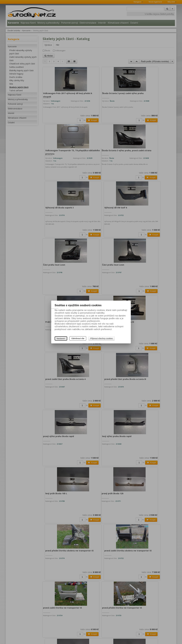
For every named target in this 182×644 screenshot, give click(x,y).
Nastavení (61, 338)
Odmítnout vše (78, 338)
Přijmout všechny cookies (102, 338)
